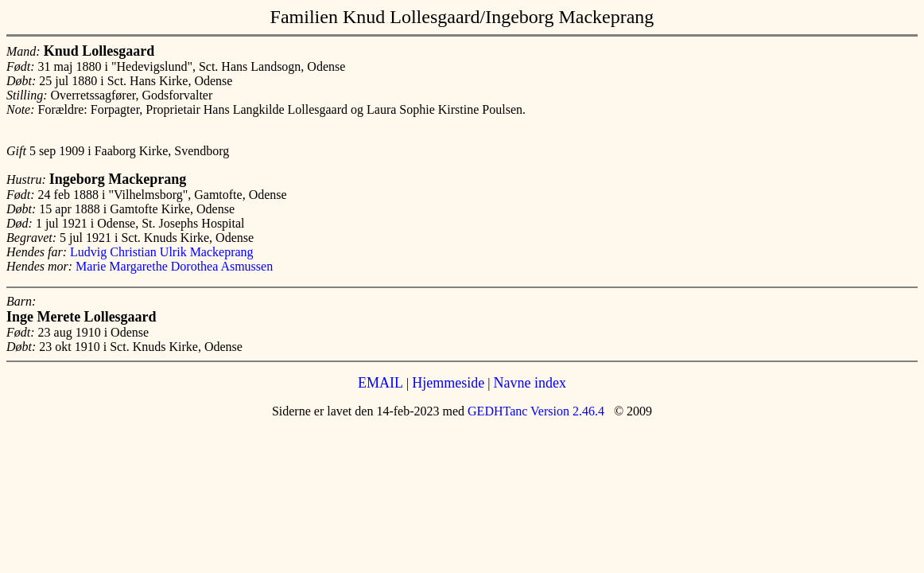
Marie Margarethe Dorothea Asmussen (174, 266)
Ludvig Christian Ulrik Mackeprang (162, 252)
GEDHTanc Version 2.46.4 (534, 411)
